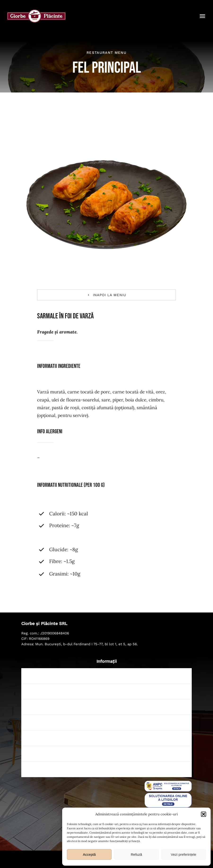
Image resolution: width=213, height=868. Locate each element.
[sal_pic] (168, 783)
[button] (204, 814)
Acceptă (89, 854)
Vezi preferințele (184, 854)
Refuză (136, 854)
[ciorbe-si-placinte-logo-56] (36, 12)
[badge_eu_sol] (168, 795)
